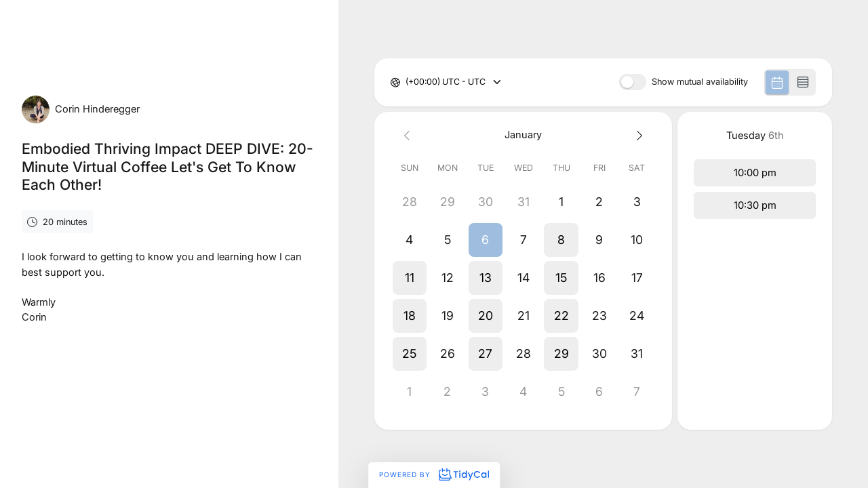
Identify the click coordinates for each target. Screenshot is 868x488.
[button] (486, 240)
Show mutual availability (700, 82)
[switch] (633, 82)
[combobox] (407, 82)
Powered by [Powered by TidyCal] (434, 474)
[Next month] (637, 135)
